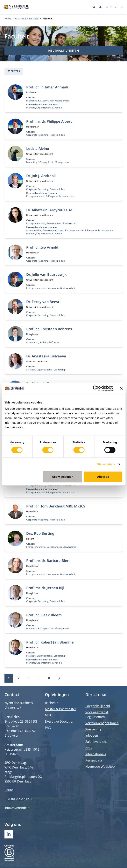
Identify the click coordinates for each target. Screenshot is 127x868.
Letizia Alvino (38, 148)
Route (9, 790)
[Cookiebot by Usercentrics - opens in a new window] (96, 388)
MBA (48, 715)
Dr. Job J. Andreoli (41, 176)
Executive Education (60, 721)
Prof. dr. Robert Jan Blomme (50, 642)
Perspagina (94, 760)
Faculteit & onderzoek (27, 19)
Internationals (96, 754)
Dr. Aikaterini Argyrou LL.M (49, 210)
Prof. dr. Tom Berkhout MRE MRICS (56, 506)
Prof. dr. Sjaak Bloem (44, 615)
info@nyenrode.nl (17, 808)
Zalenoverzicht (96, 742)
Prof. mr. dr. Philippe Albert (49, 121)
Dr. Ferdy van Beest (43, 302)
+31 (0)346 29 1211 (19, 799)
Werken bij (93, 729)
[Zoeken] (94, 7)
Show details (106, 464)
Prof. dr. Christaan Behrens (49, 329)
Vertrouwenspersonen (102, 723)
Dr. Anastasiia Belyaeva (46, 356)
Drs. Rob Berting (40, 533)
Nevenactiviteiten (64, 51)
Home (8, 19)
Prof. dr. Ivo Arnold (42, 247)
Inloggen (92, 735)
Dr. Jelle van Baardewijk (46, 274)
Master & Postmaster (61, 709)
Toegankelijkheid (98, 706)
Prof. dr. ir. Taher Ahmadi (47, 87)
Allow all (103, 477)
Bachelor (51, 703)
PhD (48, 728)
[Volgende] (59, 678)
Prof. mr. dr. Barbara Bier (47, 561)
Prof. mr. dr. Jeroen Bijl (45, 588)
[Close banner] (121, 388)
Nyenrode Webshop (100, 767)
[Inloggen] (101, 7)
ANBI (89, 748)
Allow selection (63, 477)
